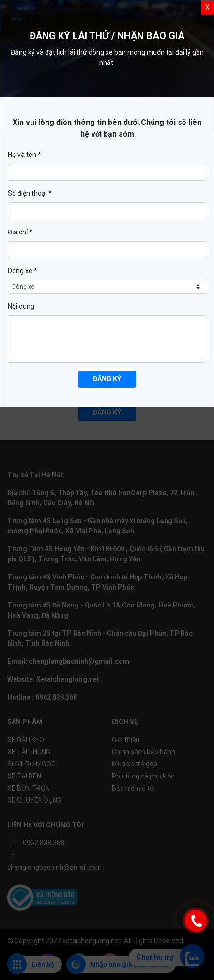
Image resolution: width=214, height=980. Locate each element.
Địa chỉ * (20, 232)
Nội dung (21, 306)
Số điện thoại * (30, 193)
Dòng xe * (23, 271)
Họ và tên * (24, 155)
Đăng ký (107, 379)
